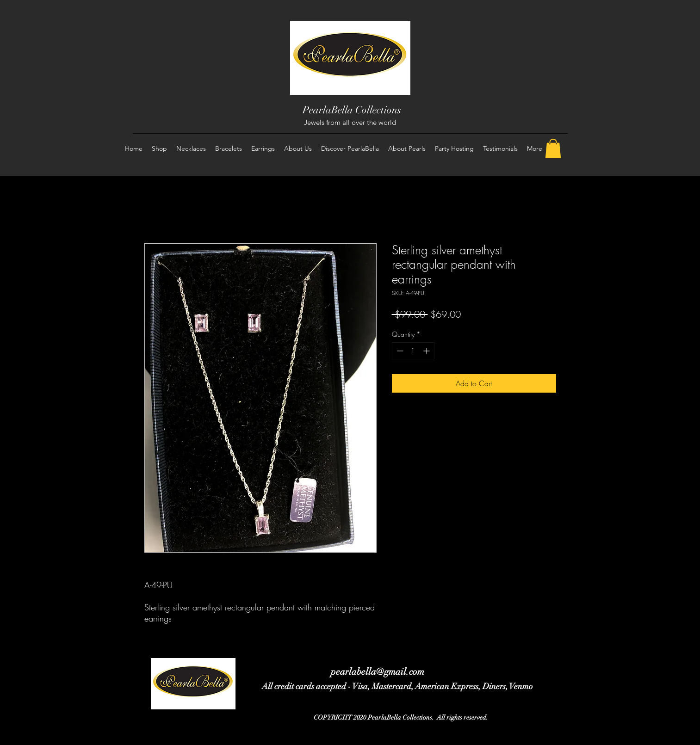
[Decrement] (399, 351)
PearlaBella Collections (352, 110)
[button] (553, 148)
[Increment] (427, 351)
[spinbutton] (413, 351)
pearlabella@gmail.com (378, 672)
